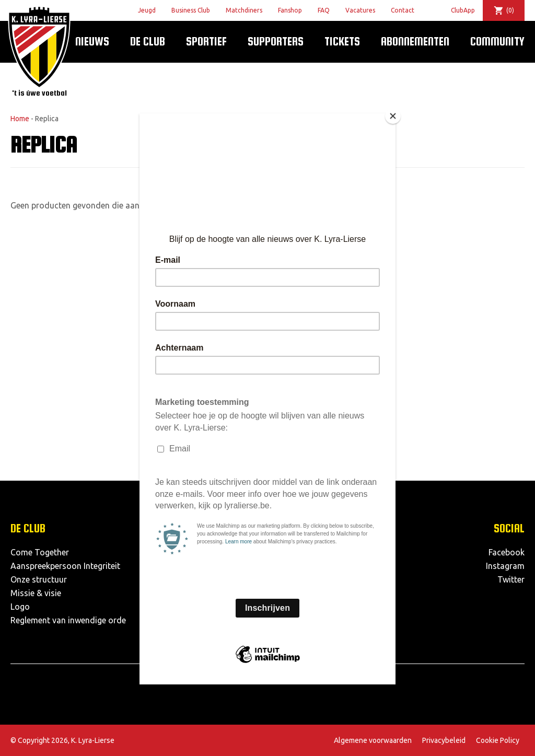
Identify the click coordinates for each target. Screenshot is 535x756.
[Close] (393, 116)
